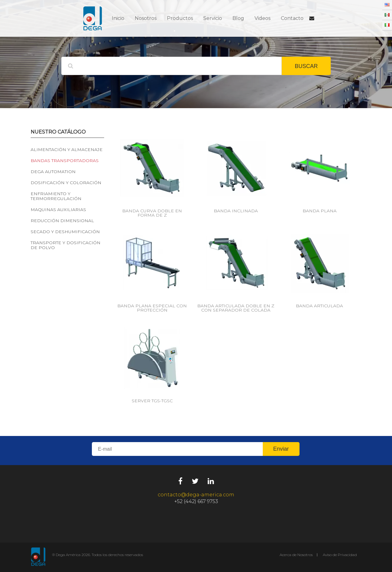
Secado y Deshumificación (65, 232)
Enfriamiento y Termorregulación (56, 196)
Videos (262, 18)
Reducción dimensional (62, 221)
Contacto (292, 18)
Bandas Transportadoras (65, 161)
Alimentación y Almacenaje (67, 150)
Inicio (118, 18)
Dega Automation (53, 172)
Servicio (213, 18)
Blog (238, 18)
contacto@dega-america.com (196, 495)
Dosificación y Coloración (66, 183)
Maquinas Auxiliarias (58, 210)
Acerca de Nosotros (296, 555)
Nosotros (146, 18)
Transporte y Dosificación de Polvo (66, 245)
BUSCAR (306, 66)
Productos (180, 18)
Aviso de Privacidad (340, 555)
